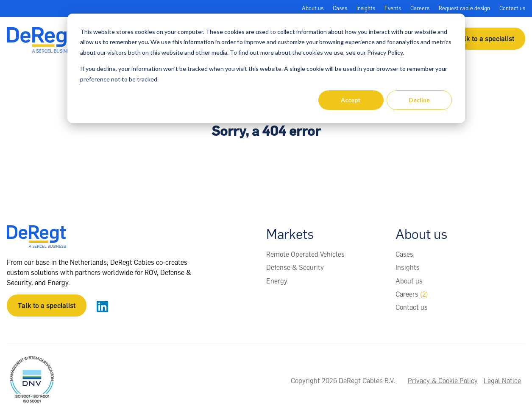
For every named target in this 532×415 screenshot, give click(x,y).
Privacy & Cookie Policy (443, 381)
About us (313, 8)
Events (393, 8)
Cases (340, 8)
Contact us (512, 8)
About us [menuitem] (409, 281)
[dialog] (266, 68)
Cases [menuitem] (404, 254)
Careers (420, 8)
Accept (351, 100)
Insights (366, 8)
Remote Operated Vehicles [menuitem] (305, 254)
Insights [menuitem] (408, 267)
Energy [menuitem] (277, 281)
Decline (419, 100)
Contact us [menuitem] (412, 307)
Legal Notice (502, 381)
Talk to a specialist (485, 39)
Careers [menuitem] (412, 294)
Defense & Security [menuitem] (295, 267)
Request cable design (464, 8)
